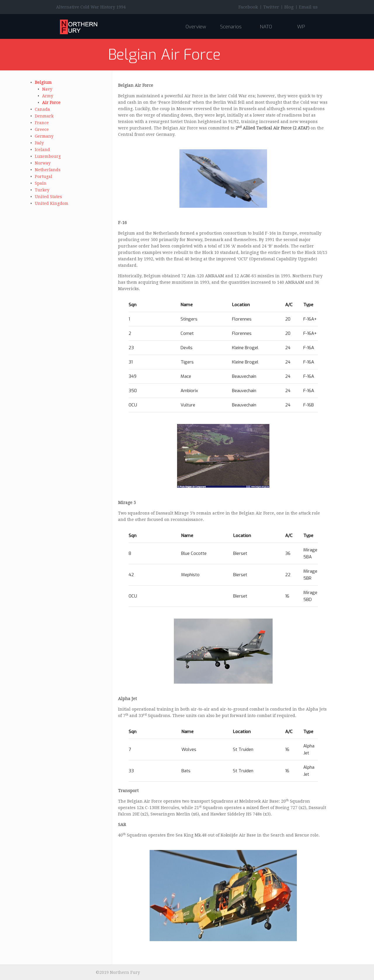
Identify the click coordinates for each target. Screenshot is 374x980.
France (42, 123)
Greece (42, 129)
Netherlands (48, 170)
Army (48, 96)
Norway (43, 163)
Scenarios (231, 27)
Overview (196, 27)
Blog (289, 7)
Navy (47, 89)
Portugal (44, 176)
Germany (44, 136)
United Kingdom (52, 203)
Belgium (43, 82)
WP (301, 27)
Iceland (42, 150)
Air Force (51, 103)
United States (48, 197)
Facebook (248, 7)
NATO (266, 27)
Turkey (42, 190)
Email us (308, 7)
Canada (42, 109)
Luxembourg (48, 156)
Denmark (44, 116)
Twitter (271, 7)
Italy (39, 143)
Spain (41, 183)
